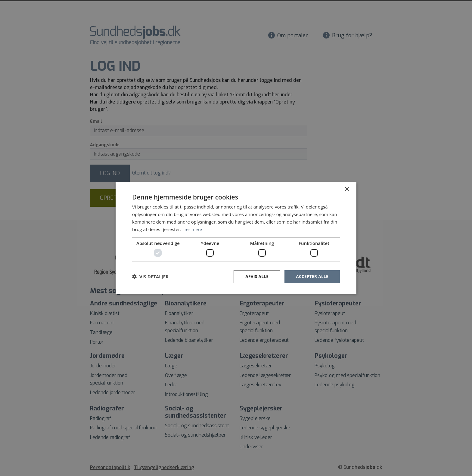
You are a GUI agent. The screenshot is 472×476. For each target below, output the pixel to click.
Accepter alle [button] (312, 276)
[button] (150, 277)
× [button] (347, 189)
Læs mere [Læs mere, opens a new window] (193, 229)
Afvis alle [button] (256, 276)
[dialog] (236, 238)
